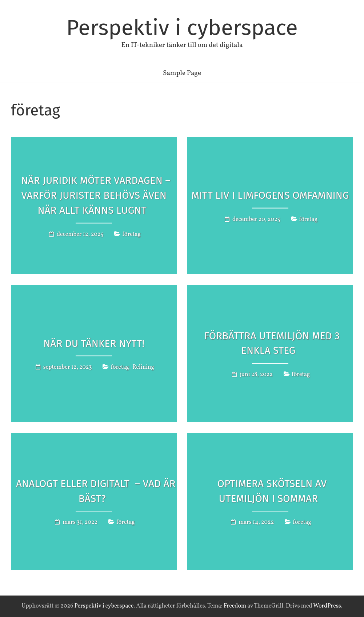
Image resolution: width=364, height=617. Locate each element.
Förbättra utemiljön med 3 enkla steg (272, 343)
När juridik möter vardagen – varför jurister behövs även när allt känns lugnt (96, 195)
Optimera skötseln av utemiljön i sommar (272, 491)
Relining (143, 367)
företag (131, 234)
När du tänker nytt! (94, 343)
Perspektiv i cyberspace (182, 28)
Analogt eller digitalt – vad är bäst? (96, 491)
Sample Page (182, 73)
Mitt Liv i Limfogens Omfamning (270, 195)
